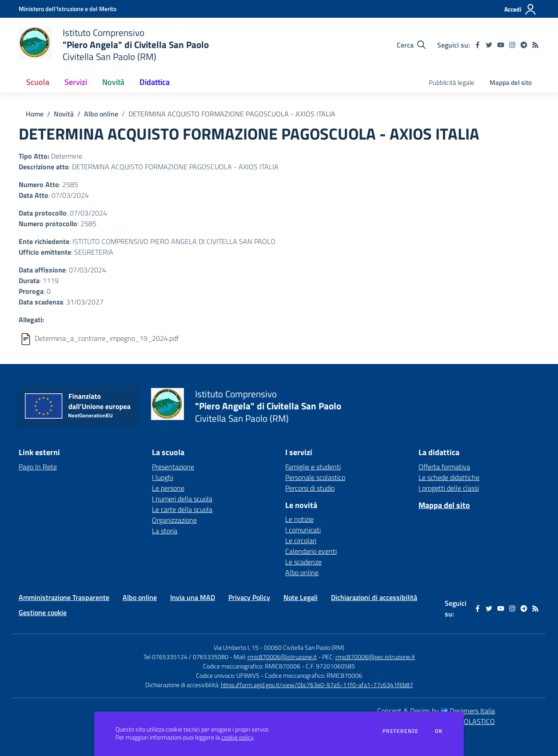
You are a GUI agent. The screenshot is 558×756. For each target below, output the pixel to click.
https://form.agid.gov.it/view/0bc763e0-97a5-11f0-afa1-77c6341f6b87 (317, 685)
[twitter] (489, 45)
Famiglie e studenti (313, 467)
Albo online (101, 114)
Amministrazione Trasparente (64, 597)
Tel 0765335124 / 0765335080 (186, 657)
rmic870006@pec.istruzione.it (375, 657)
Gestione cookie (43, 612)
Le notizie (299, 519)
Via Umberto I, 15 (236, 647)
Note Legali (301, 597)
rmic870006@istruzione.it (282, 657)
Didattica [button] (155, 82)
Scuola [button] (38, 82)
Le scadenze (303, 562)
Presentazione (173, 467)
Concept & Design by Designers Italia (436, 711)
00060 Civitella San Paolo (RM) (304, 647)
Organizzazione (174, 520)
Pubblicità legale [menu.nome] (452, 82)
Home (35, 114)
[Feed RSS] (535, 45)
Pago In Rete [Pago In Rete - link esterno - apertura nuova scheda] (38, 467)
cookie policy (237, 737)
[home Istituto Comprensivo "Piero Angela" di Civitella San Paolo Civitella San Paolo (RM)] (114, 45)
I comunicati (303, 530)
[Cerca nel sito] (411, 45)
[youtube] (501, 45)
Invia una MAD (193, 597)
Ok (439, 731)
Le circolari (301, 540)
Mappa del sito (511, 82)
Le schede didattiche (449, 477)
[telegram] (524, 45)
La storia (165, 531)
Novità (64, 114)
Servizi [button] (76, 82)
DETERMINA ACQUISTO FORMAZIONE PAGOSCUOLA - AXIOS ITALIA (232, 114)
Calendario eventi (311, 551)
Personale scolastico (315, 477)
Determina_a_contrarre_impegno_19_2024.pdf (107, 338)
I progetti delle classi (449, 488)
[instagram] (512, 45)
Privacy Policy (249, 597)
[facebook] (478, 45)
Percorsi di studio (310, 488)
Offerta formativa (444, 467)
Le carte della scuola (182, 509)
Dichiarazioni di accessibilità (374, 597)
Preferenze (401, 731)
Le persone (168, 488)
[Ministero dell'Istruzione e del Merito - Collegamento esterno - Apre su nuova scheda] (68, 9)
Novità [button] (113, 82)
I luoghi (163, 477)
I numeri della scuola (182, 499)
